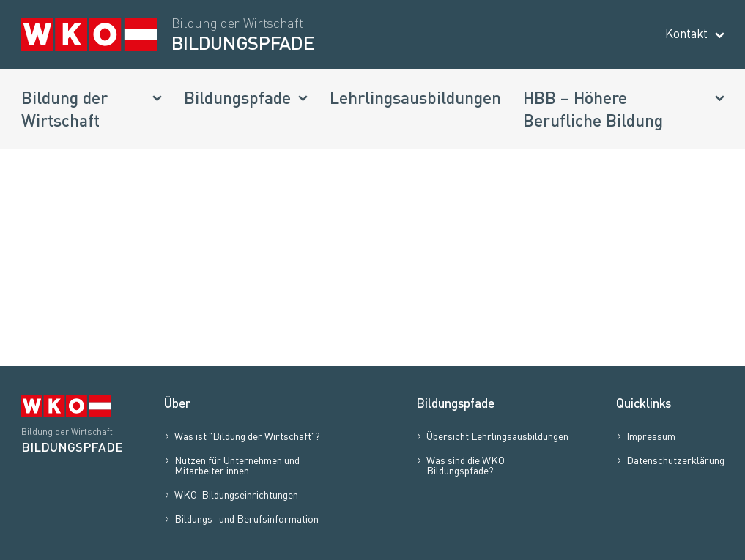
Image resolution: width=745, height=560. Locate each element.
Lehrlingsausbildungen (415, 97)
